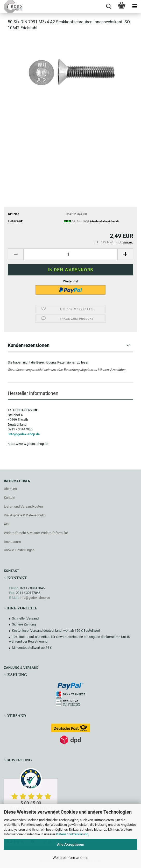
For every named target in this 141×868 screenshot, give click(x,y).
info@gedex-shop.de (24, 434)
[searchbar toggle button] (109, 6)
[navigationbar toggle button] (135, 6)
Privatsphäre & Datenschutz (24, 515)
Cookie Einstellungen (19, 550)
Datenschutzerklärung (72, 834)
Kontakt (10, 498)
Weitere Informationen (70, 858)
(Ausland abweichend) (104, 221)
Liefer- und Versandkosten (23, 506)
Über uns (10, 489)
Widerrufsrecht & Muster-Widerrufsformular (36, 533)
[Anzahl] (70, 254)
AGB (7, 524)
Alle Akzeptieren (71, 844)
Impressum (12, 542)
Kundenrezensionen (29, 345)
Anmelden (118, 370)
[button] (16, 254)
